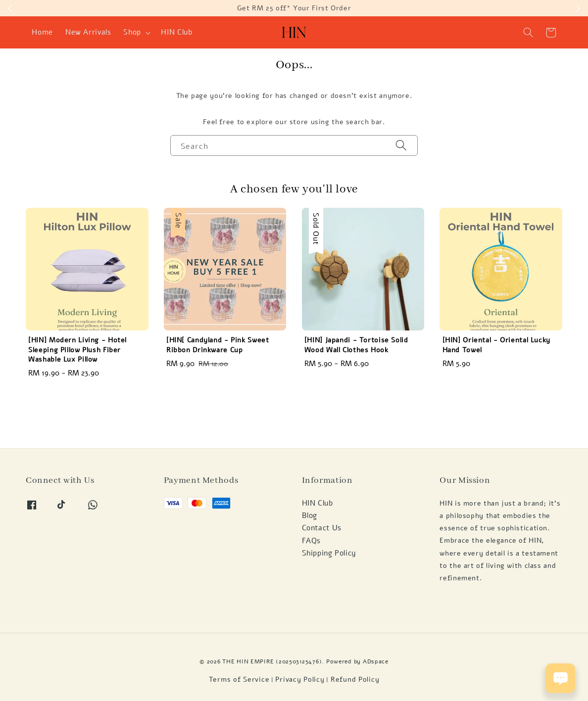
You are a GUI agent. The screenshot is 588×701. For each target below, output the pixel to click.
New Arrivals (88, 32)
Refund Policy (355, 679)
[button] (529, 33)
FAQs (312, 541)
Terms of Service (239, 679)
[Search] (401, 145)
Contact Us (322, 528)
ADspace (376, 661)
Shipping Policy (329, 553)
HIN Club (176, 32)
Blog (310, 515)
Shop (132, 32)
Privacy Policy (300, 679)
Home (42, 32)
